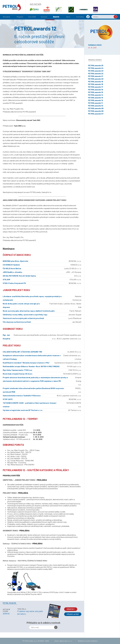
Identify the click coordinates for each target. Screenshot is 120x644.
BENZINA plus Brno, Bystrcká (15, 261)
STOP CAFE (8, 399)
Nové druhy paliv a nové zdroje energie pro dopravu (21, 305)
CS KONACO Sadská (11, 265)
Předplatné (73, 614)
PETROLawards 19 (96, 81)
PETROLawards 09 (96, 108)
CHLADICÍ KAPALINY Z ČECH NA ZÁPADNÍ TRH (22, 352)
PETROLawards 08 (96, 111)
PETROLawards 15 (96, 92)
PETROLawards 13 (96, 98)
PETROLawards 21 (96, 76)
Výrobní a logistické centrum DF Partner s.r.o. (23, 410)
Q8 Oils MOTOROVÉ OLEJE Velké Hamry (19, 276)
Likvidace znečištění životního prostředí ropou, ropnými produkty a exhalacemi (32, 298)
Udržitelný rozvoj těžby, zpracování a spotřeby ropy (25, 315)
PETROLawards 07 (96, 114)
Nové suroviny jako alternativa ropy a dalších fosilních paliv (29, 311)
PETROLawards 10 (96, 106)
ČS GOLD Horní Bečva (12, 268)
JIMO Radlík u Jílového (12, 272)
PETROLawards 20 (96, 79)
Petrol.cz (12, 7)
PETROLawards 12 (96, 100)
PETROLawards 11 (95, 103)
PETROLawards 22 (96, 73)
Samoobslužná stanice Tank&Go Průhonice (22, 396)
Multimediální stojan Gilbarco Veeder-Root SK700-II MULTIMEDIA (31, 366)
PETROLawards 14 (96, 95)
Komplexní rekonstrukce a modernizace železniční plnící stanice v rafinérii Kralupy (32, 357)
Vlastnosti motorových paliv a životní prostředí (23, 318)
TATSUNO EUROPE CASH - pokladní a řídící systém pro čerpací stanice (30, 405)
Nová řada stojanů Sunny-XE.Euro (18, 374)
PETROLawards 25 (96, 65)
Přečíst (71, 609)
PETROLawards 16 (96, 90)
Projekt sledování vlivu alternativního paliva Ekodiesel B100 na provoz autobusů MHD (33, 390)
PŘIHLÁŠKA (42, 480)
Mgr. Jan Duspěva (7, 337)
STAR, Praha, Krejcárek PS (14, 283)
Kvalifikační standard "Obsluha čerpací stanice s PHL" (26, 363)
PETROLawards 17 (96, 87)
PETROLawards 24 (96, 68)
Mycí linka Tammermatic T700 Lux (17, 370)
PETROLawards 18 (96, 84)
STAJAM (6, 279)
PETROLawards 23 (96, 71)
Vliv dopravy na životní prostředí (17, 322)
